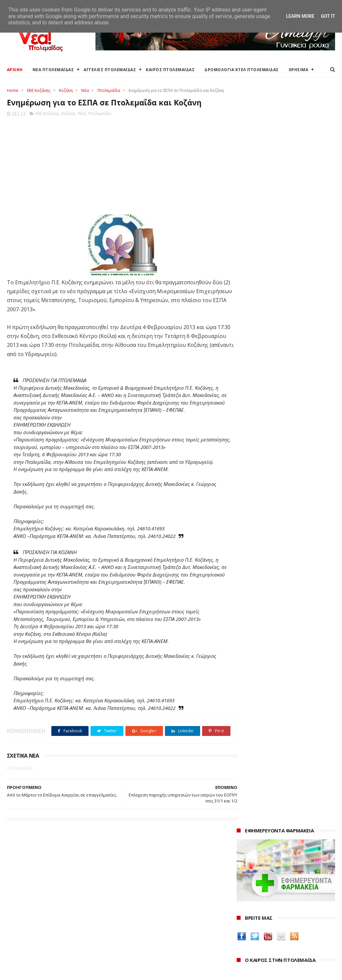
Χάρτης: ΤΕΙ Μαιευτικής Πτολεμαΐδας (46, 945)
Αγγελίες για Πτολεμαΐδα (34, 906)
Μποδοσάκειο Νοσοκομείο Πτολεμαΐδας (162, 935)
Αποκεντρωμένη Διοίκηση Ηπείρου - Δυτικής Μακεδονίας (166, 924)
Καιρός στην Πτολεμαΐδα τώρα (39, 898)
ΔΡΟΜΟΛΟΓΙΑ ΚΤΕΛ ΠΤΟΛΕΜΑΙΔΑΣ (242, 70)
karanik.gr (249, 571)
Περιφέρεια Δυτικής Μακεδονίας (153, 913)
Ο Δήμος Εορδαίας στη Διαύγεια (153, 898)
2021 (243, 935)
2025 (243, 899)
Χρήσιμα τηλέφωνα (27, 952)
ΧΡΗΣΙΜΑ (299, 70)
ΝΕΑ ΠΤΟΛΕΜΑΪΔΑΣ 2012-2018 (38, 972)
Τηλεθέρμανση (134, 950)
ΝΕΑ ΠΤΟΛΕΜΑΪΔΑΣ (53, 70)
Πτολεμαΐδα (109, 90)
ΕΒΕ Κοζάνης (39, 90)
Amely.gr (247, 556)
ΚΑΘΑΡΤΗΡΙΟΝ (254, 600)
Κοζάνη (66, 90)
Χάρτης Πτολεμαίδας (28, 937)
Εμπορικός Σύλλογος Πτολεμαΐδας (156, 943)
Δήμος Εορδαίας (136, 890)
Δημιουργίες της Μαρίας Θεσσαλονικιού (266, 590)
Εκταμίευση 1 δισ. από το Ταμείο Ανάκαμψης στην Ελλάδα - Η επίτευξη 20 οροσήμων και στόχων (284, 358)
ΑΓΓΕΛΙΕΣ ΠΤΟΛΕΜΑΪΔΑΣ (110, 70)
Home (13, 90)
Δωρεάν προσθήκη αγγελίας (37, 913)
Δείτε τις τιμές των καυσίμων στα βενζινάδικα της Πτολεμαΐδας (279, 521)
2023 (243, 917)
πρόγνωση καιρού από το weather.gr (286, 294)
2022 (243, 926)
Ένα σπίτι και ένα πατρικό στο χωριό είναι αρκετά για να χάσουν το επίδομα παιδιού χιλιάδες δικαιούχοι (282, 331)
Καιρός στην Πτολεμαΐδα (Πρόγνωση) (47, 890)
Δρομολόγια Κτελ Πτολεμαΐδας (40, 921)
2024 (243, 908)
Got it (328, 16)
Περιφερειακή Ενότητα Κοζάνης (152, 906)
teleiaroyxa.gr (253, 563)
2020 (243, 944)
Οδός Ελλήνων (254, 579)
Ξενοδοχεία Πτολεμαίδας (34, 929)
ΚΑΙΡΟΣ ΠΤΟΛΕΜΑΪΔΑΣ (170, 70)
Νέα (85, 90)
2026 (243, 890)
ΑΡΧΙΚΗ (15, 70)
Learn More (300, 16)
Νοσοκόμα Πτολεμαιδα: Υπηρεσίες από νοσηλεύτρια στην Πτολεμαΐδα (284, 611)
